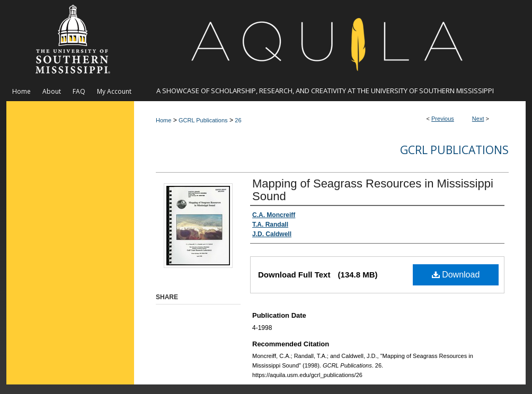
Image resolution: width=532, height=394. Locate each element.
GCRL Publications (203, 120)
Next (478, 119)
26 (238, 120)
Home (163, 120)
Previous (443, 119)
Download (456, 275)
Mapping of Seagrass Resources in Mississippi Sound (373, 190)
